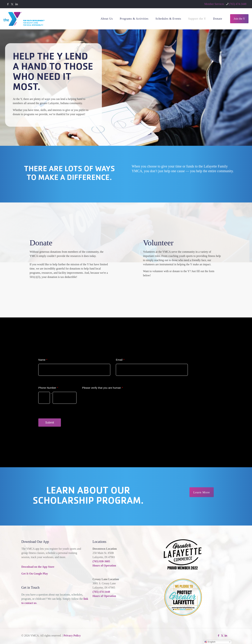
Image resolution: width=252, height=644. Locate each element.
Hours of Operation (104, 566)
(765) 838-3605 (101, 561)
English (210, 642)
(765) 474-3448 (101, 592)
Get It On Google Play (35, 574)
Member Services (214, 4)
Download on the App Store (38, 567)
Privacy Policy (72, 636)
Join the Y (239, 19)
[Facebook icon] (8, 4)
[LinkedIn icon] (17, 4)
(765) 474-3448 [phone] (238, 4)
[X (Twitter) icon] (12, 4)
